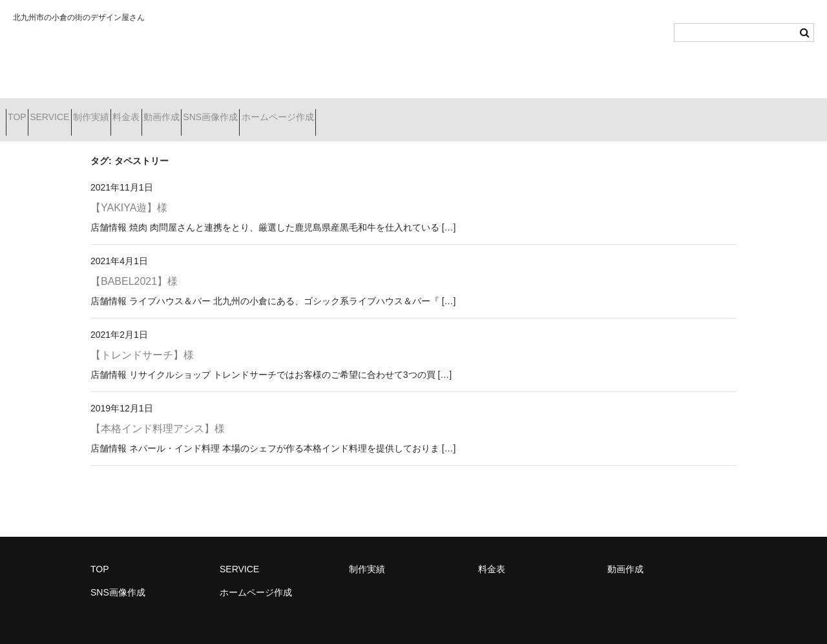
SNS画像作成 (331, 112)
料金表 (201, 112)
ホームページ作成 (421, 112)
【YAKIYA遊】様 (129, 192)
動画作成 (259, 112)
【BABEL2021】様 (134, 265)
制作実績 (143, 112)
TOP (23, 112)
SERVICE (78, 112)
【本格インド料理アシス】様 (158, 412)
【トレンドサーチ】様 (142, 338)
